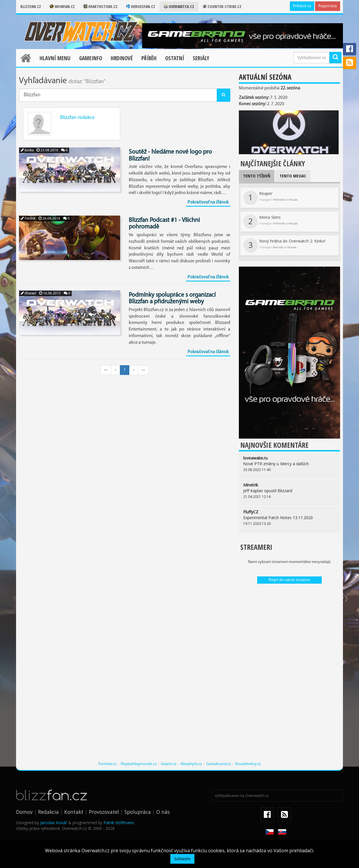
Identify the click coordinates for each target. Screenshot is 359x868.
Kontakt (74, 812)
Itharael (28, 293)
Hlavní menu (55, 58)
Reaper (271, 198)
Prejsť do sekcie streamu (289, 580)
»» (143, 370)
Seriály (201, 58)
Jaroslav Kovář (54, 823)
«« (106, 370)
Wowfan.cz (62, 6)
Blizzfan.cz (31, 6)
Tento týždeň (257, 176)
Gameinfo (91, 58)
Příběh (149, 58)
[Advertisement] (280, 675)
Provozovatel (104, 812)
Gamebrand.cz (218, 764)
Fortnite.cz (107, 764)
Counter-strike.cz (222, 6)
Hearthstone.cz (101, 6)
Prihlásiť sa (302, 6)
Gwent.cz (169, 764)
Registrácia (328, 6)
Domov (24, 812)
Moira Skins (271, 222)
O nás (163, 812)
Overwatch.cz (179, 6)
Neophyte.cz (191, 764)
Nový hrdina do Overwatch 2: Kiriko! (284, 245)
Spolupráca (138, 812)
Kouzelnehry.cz (248, 764)
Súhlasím (182, 859)
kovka (27, 150)
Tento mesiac (293, 176)
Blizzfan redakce (77, 118)
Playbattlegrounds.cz (139, 764)
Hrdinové (122, 58)
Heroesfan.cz (141, 6)
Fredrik (28, 219)
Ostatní (175, 58)
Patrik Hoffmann (119, 823)
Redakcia (48, 812)
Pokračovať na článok (208, 202)
